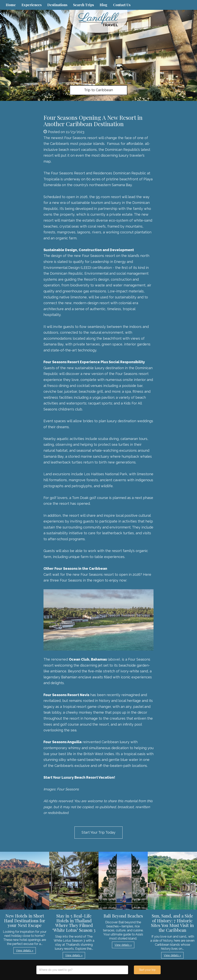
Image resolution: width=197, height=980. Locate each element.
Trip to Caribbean (98, 90)
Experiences (32, 5)
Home (11, 5)
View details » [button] (25, 950)
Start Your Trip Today (98, 832)
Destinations (57, 5)
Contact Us (122, 5)
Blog (104, 5)
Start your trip (147, 970)
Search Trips (83, 5)
